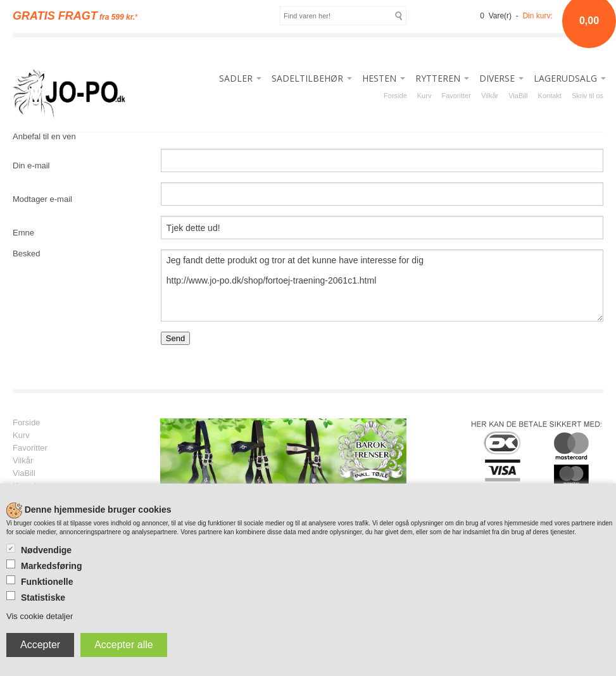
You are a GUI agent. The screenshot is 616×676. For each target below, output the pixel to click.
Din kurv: (537, 16)
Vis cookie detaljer (40, 616)
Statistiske (43, 598)
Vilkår (490, 96)
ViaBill (518, 96)
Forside (395, 96)
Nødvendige (46, 550)
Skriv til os (588, 96)
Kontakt (550, 96)
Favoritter (456, 96)
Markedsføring (51, 566)
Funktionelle (47, 582)
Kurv (424, 96)
